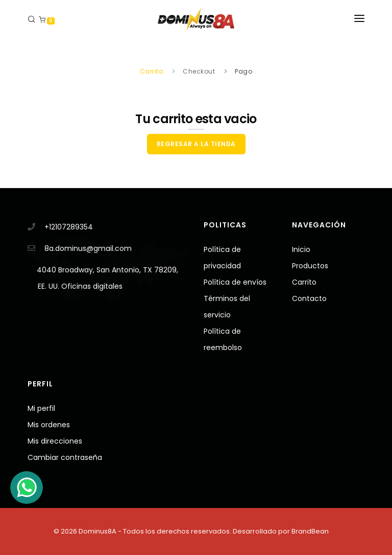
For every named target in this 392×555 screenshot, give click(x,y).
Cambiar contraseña (65, 457)
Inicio (301, 249)
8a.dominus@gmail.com (88, 248)
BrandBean (310, 531)
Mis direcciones (55, 441)
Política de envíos (235, 282)
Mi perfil (41, 408)
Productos (310, 266)
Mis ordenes (49, 425)
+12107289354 (69, 227)
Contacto (309, 298)
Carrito (304, 282)
